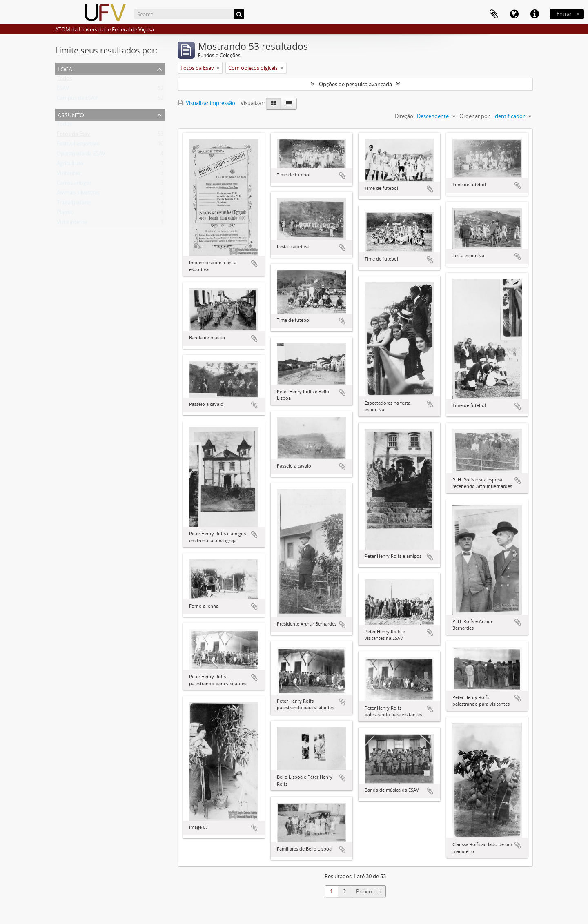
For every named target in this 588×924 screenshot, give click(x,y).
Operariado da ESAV (81, 155)
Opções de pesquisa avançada (355, 84)
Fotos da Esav (73, 136)
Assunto (71, 114)
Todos (64, 80)
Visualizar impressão (206, 103)
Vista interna (72, 224)
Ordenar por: (475, 116)
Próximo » (368, 891)
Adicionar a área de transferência (254, 263)
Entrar (564, 14)
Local (66, 68)
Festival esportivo (78, 145)
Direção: (405, 116)
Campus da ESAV (77, 100)
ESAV (63, 90)
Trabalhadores (74, 204)
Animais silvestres (78, 194)
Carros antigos (74, 185)
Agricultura (70, 165)
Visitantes (69, 175)
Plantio (65, 214)
